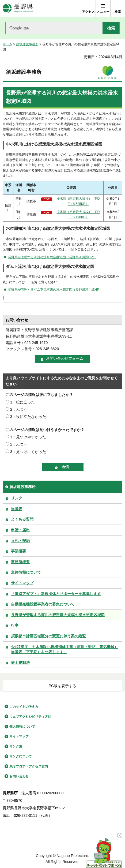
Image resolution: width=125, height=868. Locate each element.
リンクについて (21, 756)
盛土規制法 (20, 663)
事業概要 (18, 551)
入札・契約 (20, 541)
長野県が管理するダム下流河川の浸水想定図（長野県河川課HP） (55, 290)
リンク (17, 498)
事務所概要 (20, 562)
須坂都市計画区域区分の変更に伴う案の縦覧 (48, 636)
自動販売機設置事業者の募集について (43, 604)
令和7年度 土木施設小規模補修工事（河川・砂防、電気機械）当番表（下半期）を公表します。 (65, 649)
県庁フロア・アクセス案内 (29, 766)
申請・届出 (20, 530)
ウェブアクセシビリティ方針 (30, 717)
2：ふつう (19, 409)
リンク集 (16, 746)
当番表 (17, 509)
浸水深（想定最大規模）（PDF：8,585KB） (78, 201)
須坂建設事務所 (27, 44)
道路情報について (26, 572)
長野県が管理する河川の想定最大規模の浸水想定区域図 (58, 615)
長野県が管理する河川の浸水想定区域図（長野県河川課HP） (52, 257)
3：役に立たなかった (28, 417)
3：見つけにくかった (28, 452)
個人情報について (22, 727)
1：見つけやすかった (28, 437)
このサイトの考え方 (24, 707)
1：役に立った (22, 402)
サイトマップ (22, 583)
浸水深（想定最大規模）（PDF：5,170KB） (78, 215)
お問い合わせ (19, 776)
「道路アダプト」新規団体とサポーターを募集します (56, 594)
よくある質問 (22, 519)
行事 (15, 625)
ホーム (7, 44)
